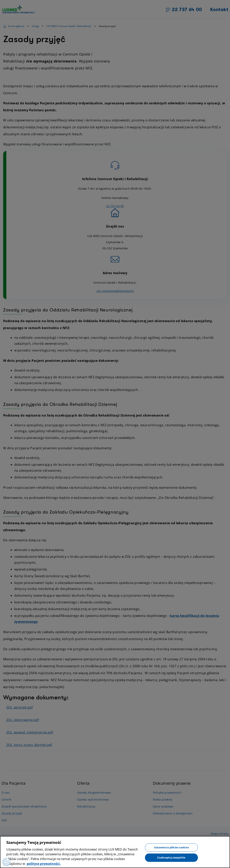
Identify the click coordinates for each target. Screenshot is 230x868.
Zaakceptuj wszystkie (171, 857)
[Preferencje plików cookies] (6, 862)
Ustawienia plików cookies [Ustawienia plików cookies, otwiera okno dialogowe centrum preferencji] (171, 847)
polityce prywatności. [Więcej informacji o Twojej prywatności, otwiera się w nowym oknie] (43, 864)
